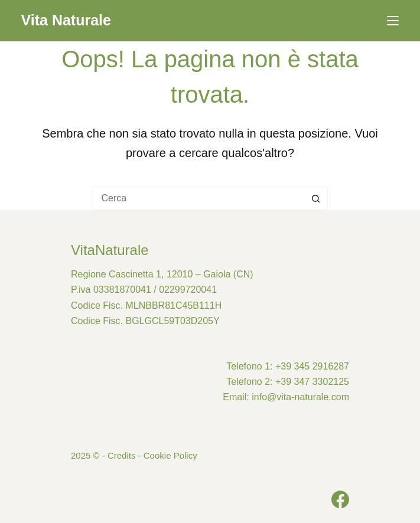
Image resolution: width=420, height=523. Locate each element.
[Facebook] (340, 499)
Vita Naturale (66, 20)
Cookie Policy (170, 455)
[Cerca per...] (198, 198)
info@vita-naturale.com (300, 397)
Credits (122, 455)
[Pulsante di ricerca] (316, 198)
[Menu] (393, 21)
